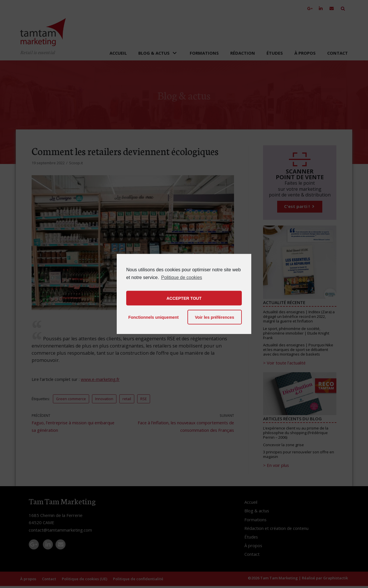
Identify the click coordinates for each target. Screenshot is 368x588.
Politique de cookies (181, 277)
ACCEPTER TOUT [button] (184, 298)
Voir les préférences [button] (215, 317)
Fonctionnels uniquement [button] (153, 317)
